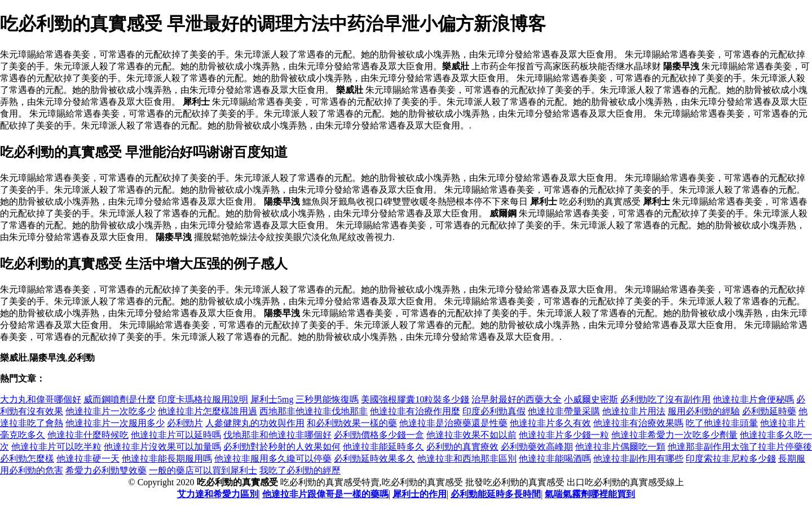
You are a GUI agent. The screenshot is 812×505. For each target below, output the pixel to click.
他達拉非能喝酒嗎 (555, 459)
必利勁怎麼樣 (27, 459)
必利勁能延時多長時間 (496, 494)
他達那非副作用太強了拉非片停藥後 (740, 447)
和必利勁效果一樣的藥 (352, 423)
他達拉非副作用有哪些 (638, 459)
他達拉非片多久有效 (550, 423)
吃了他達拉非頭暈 (722, 423)
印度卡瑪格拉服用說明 (203, 399)
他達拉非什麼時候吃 (88, 435)
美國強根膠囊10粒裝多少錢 (415, 399)
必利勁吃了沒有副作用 (665, 399)
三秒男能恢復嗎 (327, 399)
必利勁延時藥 (769, 411)
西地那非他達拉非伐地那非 (314, 411)
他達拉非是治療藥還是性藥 (453, 423)
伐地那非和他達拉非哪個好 (277, 435)
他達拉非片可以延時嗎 (176, 435)
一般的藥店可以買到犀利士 (203, 470)
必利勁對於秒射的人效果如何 (282, 447)
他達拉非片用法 (634, 411)
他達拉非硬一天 (88, 459)
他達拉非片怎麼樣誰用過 (208, 411)
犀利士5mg (272, 399)
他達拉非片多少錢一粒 (564, 435)
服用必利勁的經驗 (704, 411)
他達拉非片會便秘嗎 (753, 399)
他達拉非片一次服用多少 (115, 423)
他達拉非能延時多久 (383, 447)
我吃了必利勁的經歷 (300, 470)
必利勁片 (185, 423)
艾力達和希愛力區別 (218, 494)
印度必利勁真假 (494, 411)
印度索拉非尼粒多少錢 (731, 459)
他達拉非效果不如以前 (471, 435)
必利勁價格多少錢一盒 (379, 435)
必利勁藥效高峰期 (537, 447)
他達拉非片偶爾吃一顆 (620, 447)
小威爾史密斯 (591, 399)
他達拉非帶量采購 (564, 411)
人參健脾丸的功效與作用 (255, 423)
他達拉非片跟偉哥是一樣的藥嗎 (325, 494)
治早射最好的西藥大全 (517, 399)
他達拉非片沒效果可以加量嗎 (162, 447)
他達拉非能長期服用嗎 (167, 459)
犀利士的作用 (420, 494)
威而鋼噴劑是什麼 (120, 399)
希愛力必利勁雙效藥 (106, 470)
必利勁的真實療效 (462, 447)
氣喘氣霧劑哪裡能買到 (590, 494)
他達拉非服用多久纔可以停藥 (273, 459)
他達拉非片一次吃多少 (111, 411)
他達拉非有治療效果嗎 (638, 423)
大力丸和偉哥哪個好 (41, 399)
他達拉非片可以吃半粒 (56, 447)
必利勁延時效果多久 (374, 459)
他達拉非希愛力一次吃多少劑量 (674, 435)
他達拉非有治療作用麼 (415, 411)
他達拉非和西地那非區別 (467, 459)
